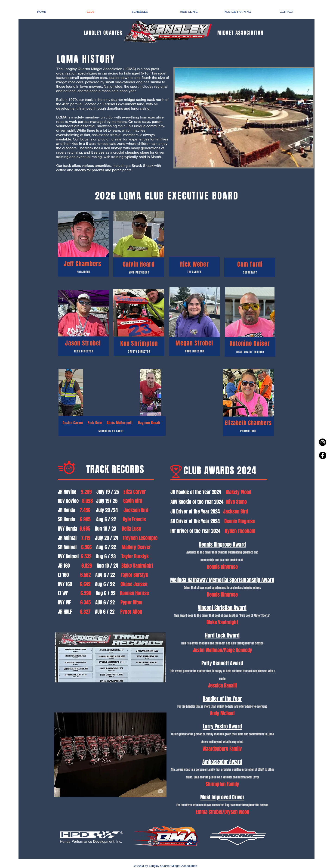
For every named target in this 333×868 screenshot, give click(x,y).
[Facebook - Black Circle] (323, 455)
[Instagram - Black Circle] (323, 442)
